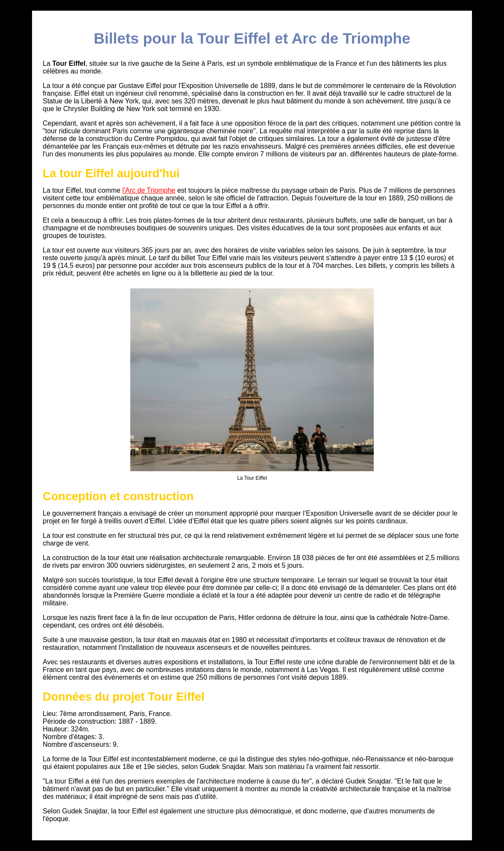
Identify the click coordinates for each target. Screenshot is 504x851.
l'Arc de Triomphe (149, 190)
